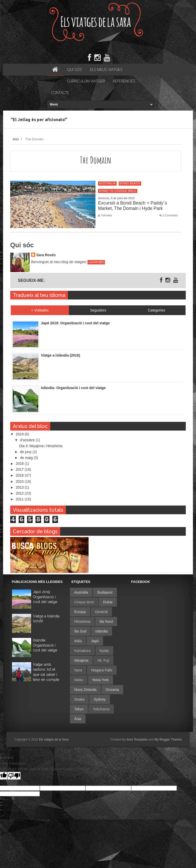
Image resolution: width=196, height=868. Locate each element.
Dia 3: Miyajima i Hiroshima (41, 446)
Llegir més (96, 262)
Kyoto (104, 651)
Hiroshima (82, 621)
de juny (26, 452)
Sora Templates (137, 740)
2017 (20, 469)
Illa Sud (80, 631)
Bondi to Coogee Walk (118, 191)
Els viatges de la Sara (54, 740)
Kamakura (82, 651)
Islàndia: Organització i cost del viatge (45, 645)
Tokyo (79, 709)
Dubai (108, 602)
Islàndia (102, 631)
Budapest (105, 592)
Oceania (112, 690)
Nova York (101, 680)
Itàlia (78, 641)
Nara (78, 670)
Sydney (100, 699)
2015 (20, 481)
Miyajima (81, 660)
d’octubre (28, 440)
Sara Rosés (46, 255)
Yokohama (101, 709)
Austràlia (107, 183)
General (101, 612)
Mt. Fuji (103, 660)
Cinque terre (84, 602)
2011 (20, 499)
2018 (20, 464)
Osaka (79, 699)
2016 (20, 475)
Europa (80, 612)
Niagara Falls (102, 670)
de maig (27, 458)
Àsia (78, 719)
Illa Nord (106, 621)
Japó (95, 641)
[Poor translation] (14, 776)
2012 (20, 493)
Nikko (79, 680)
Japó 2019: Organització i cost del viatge (45, 597)
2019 (20, 434)
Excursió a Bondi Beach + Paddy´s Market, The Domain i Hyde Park (132, 206)
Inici (16, 139)
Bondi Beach (130, 183)
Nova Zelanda (85, 690)
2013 (20, 487)
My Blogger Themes (168, 740)
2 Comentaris (170, 216)
